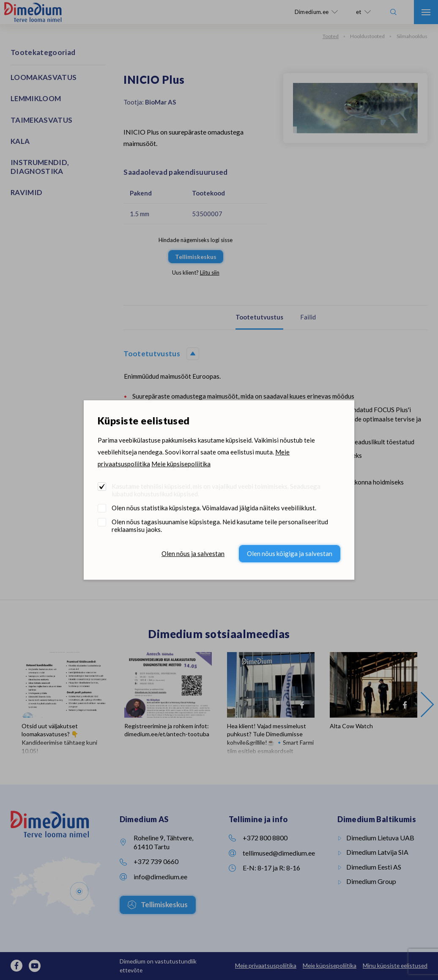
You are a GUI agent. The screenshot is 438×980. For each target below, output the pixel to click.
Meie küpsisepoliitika (181, 464)
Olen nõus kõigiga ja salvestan (290, 553)
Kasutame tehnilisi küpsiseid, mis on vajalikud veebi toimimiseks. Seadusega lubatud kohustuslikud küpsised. (216, 490)
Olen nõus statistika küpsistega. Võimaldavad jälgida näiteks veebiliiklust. (214, 508)
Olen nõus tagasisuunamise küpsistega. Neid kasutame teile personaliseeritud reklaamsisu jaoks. (220, 526)
